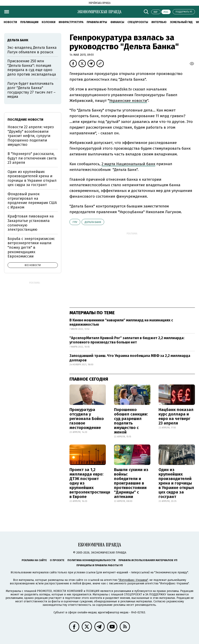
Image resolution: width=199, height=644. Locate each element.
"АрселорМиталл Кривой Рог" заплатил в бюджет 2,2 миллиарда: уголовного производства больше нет (127, 340)
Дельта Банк (93, 222)
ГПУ (75, 222)
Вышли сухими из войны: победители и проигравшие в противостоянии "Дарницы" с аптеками (131, 483)
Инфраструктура (71, 22)
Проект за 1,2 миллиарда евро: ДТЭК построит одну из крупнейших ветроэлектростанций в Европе (91, 483)
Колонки (49, 22)
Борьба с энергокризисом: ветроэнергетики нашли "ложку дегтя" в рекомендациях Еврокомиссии (31, 247)
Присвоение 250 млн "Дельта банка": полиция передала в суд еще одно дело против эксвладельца (32, 68)
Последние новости (25, 120)
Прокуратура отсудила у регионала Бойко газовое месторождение (87, 419)
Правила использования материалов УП (148, 560)
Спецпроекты (138, 22)
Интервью (159, 22)
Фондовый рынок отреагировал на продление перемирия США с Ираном (32, 201)
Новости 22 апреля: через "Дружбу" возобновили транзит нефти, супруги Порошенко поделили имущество (31, 136)
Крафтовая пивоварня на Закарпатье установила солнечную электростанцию (31, 223)
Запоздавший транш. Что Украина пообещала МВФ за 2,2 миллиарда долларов (130, 358)
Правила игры (97, 22)
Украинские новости (128, 101)
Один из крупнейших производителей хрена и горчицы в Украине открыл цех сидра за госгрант (176, 483)
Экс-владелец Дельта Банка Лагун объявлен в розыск (32, 50)
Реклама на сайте (34, 560)
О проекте (57, 560)
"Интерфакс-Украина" (133, 580)
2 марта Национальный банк (128, 164)
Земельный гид (181, 22)
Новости (10, 22)
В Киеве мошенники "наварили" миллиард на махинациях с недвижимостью (121, 322)
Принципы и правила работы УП (100, 565)
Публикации (29, 22)
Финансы (117, 22)
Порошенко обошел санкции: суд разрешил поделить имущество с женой (131, 421)
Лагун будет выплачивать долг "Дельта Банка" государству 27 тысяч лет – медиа (31, 90)
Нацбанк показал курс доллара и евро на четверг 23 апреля (176, 416)
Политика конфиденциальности (91, 560)
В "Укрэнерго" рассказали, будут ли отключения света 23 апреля (32, 158)
